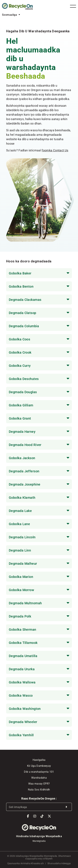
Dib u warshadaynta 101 (39, 772)
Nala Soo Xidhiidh (39, 789)
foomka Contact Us (55, 150)
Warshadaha (39, 778)
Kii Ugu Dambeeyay (39, 766)
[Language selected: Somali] (11, 15)
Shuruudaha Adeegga (59, 863)
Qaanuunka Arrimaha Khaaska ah (26, 863)
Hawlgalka (39, 760)
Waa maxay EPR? (39, 783)
